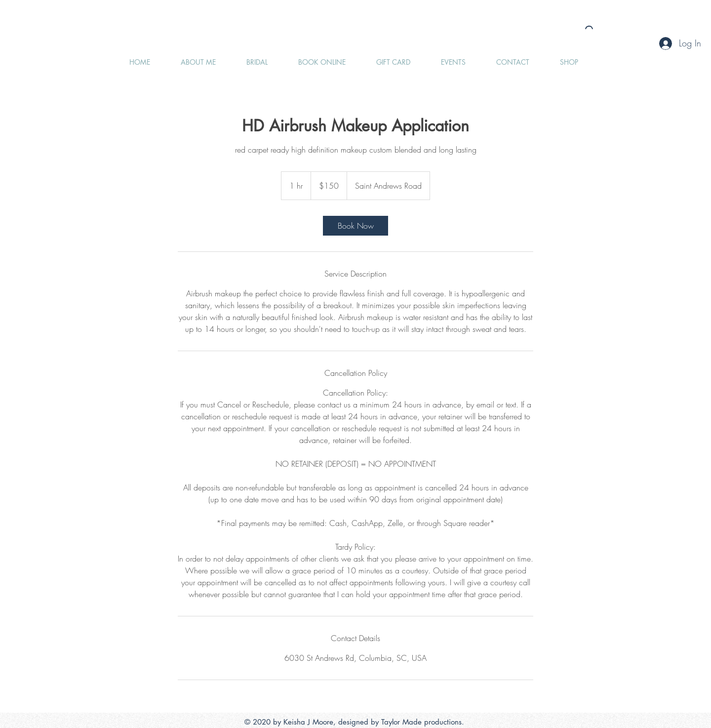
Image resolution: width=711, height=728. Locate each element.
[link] (355, 226)
